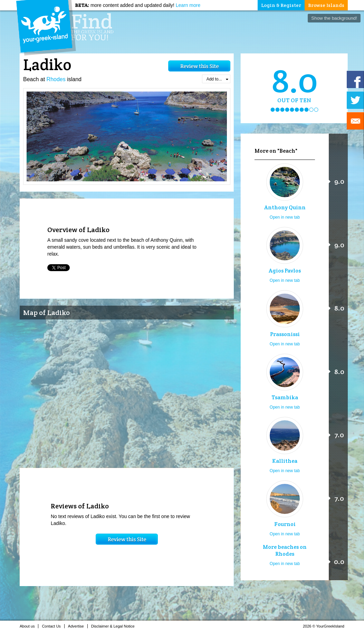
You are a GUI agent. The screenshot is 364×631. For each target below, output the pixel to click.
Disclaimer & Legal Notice (115, 626)
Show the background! (334, 18)
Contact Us (53, 626)
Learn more (188, 5)
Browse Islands (326, 5)
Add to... (217, 79)
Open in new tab (285, 217)
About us (29, 626)
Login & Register (281, 5)
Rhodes (56, 79)
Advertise (78, 626)
